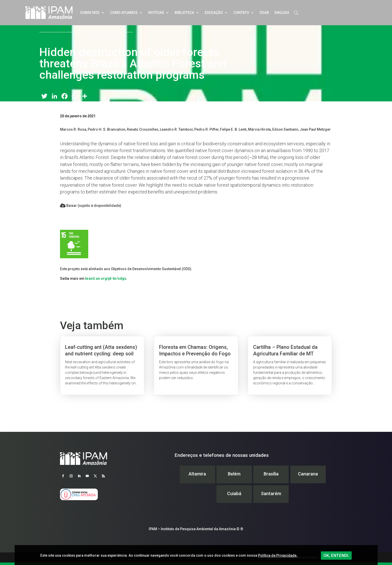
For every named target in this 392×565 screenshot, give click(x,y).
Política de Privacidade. (278, 555)
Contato (241, 13)
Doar (264, 13)
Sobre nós (90, 13)
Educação (214, 13)
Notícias (156, 13)
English (282, 13)
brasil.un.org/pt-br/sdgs (106, 278)
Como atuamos (124, 13)
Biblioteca (184, 13)
